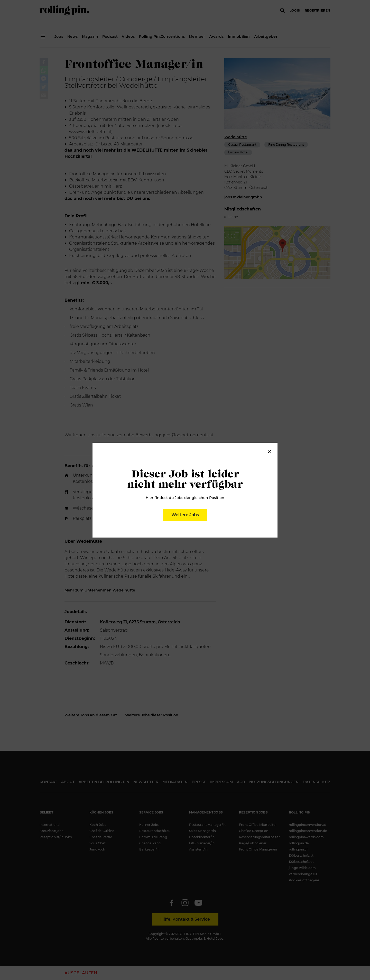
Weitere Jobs (185, 515)
